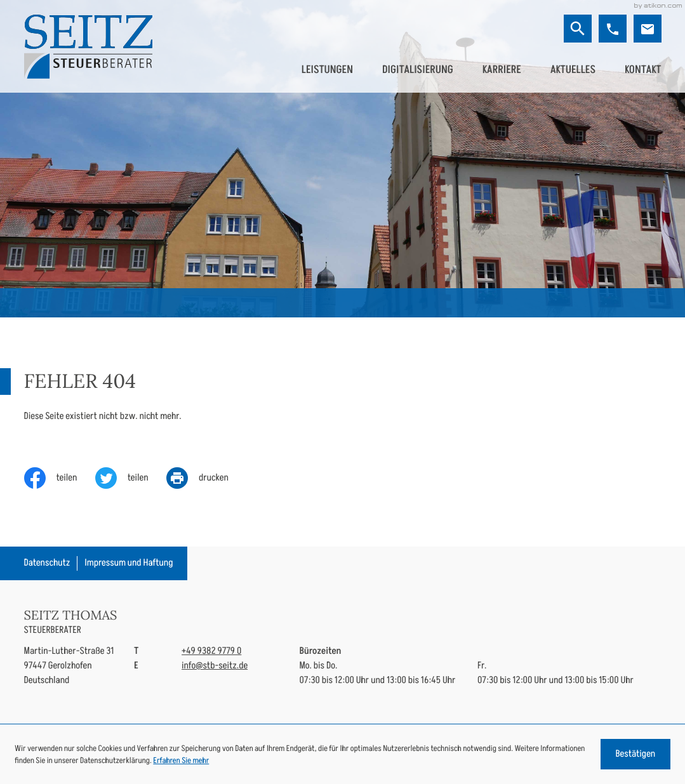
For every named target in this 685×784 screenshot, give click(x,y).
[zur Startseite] (88, 47)
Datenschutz (47, 563)
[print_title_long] (206, 478)
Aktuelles (573, 70)
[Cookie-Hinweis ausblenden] (635, 754)
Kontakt (643, 70)
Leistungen (327, 70)
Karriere (502, 70)
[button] (613, 29)
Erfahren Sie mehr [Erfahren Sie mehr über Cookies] (181, 760)
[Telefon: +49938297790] (211, 652)
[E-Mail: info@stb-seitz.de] (648, 29)
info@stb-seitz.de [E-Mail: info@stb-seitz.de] (215, 666)
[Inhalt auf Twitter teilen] (131, 478)
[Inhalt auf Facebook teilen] (60, 478)
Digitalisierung (418, 70)
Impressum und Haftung (129, 563)
